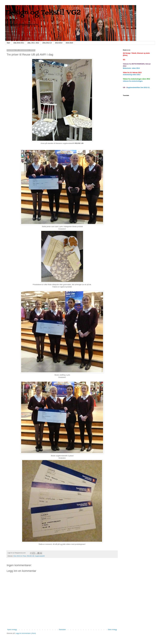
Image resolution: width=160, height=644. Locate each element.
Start (8, 43)
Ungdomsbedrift (40, 556)
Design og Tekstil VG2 (43, 13)
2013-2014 (59, 43)
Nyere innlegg (12, 630)
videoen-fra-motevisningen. (133, 81)
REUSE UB (31, 556)
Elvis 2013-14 (18, 556)
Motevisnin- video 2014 (131, 68)
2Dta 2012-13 (47, 43)
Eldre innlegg (112, 630)
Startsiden (62, 630)
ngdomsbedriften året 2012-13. (139, 87)
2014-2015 (69, 43)
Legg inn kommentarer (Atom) (26, 633)
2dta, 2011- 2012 (33, 43)
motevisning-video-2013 (132, 75)
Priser (24, 556)
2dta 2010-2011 (19, 43)
